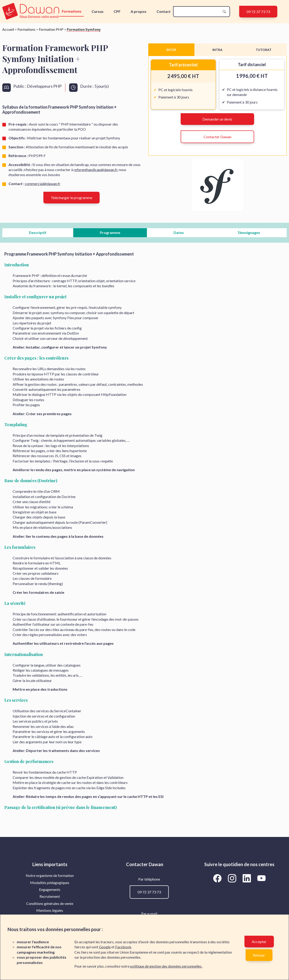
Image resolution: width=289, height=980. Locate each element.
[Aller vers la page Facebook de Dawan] (218, 878)
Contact (164, 11)
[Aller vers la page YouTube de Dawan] (261, 878)
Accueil (8, 29)
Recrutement (50, 896)
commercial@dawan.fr (43, 184)
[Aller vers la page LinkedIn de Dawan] (247, 878)
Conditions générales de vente (50, 903)
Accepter (259, 942)
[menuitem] (50, 876)
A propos (139, 11)
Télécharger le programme (72, 198)
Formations (72, 11)
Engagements (50, 889)
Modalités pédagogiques (50, 883)
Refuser (259, 955)
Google (105, 947)
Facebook (123, 947)
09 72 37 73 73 (258, 12)
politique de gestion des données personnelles (166, 966)
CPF (117, 11)
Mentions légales (50, 910)
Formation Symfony (84, 29)
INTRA (217, 50)
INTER (171, 50)
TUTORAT (264, 50)
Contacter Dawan (217, 137)
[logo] (31, 12)
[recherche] (198, 12)
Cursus (98, 11)
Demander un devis (217, 119)
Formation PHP (51, 29)
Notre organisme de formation (50, 875)
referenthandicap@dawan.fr (96, 170)
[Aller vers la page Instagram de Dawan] (233, 878)
